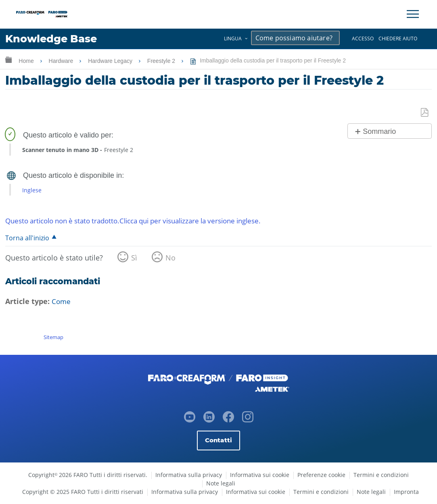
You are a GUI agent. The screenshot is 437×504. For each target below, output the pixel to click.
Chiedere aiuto (398, 39)
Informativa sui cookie (260, 475)
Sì (134, 258)
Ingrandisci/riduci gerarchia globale (8, 59)
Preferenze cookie (321, 475)
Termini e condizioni (381, 475)
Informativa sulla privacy (189, 475)
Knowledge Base (54, 39)
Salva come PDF (425, 113)
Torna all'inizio (27, 238)
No (170, 258)
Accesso (363, 39)
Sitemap (53, 337)
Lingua (233, 39)
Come (62, 302)
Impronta (406, 492)
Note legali (221, 483)
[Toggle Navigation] (413, 14)
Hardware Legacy (111, 61)
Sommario (379, 132)
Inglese (32, 190)
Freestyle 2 (162, 61)
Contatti (218, 440)
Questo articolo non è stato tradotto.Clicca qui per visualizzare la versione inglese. (145, 221)
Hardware (62, 61)
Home (27, 61)
